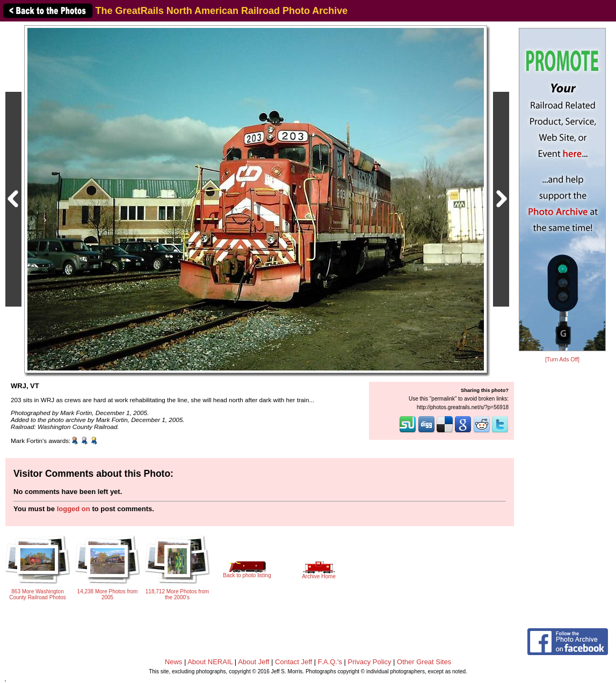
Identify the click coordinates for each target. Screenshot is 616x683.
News (174, 662)
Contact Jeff (293, 662)
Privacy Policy (370, 662)
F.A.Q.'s (330, 662)
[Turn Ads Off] (562, 359)
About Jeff (253, 662)
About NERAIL (210, 662)
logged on (74, 509)
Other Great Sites (424, 662)
